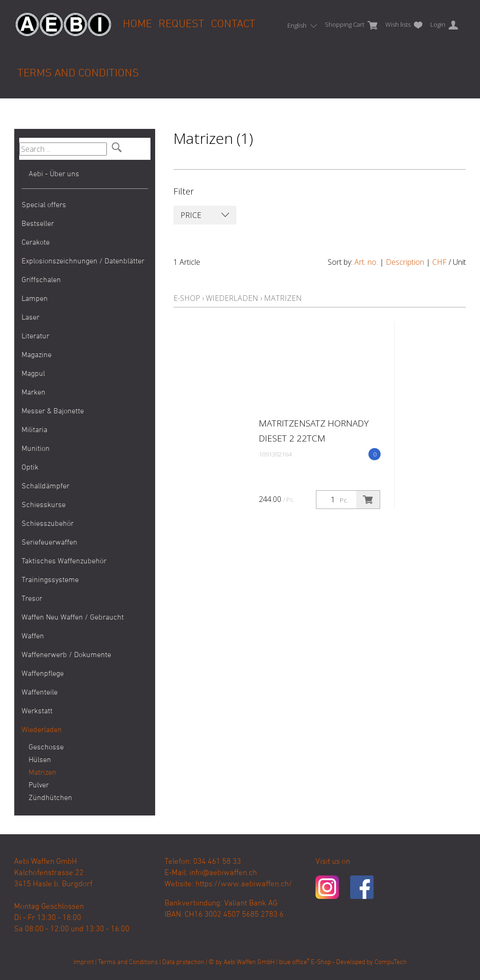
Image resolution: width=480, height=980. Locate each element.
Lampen (35, 299)
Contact (233, 24)
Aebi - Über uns (54, 174)
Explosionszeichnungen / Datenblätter (83, 262)
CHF (439, 262)
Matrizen (36, 773)
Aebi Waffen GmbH (249, 962)
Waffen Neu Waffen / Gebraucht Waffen (73, 627)
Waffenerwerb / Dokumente (66, 655)
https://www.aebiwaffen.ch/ (244, 884)
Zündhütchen (36, 798)
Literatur (35, 337)
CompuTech (391, 962)
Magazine (37, 355)
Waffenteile (40, 693)
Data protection (183, 962)
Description (405, 262)
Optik (30, 468)
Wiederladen (42, 730)
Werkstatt (37, 711)
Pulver (36, 785)
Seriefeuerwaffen (49, 543)
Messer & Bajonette (53, 411)
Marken (34, 393)
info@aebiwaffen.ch (223, 873)
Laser (30, 318)
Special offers (44, 205)
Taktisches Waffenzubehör (64, 561)
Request (181, 24)
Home (137, 24)
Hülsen (36, 760)
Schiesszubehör (48, 524)
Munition (36, 449)
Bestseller (38, 224)
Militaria (34, 430)
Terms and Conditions (78, 74)
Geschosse (36, 748)
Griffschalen (41, 280)
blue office (294, 962)
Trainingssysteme (50, 580)
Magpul (33, 374)
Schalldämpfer (45, 486)
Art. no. (366, 262)
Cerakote (36, 243)
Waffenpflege (43, 674)
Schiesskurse (44, 505)
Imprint (84, 962)
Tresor (32, 599)
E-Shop (187, 298)
